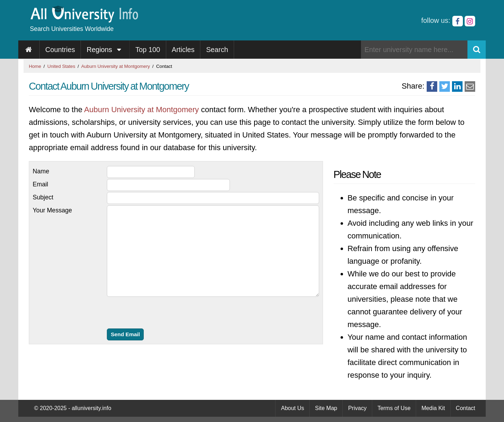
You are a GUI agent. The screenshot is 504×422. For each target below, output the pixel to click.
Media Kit (433, 408)
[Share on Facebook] (432, 87)
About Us (292, 408)
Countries (60, 50)
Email (40, 184)
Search (217, 50)
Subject (43, 197)
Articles (183, 50)
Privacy (357, 408)
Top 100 (148, 50)
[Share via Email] (470, 87)
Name (41, 171)
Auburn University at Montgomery (116, 66)
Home (35, 66)
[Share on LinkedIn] (457, 87)
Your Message (52, 210)
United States (61, 66)
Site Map (326, 408)
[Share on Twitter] (445, 87)
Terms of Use (394, 408)
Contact (466, 408)
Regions (105, 50)
